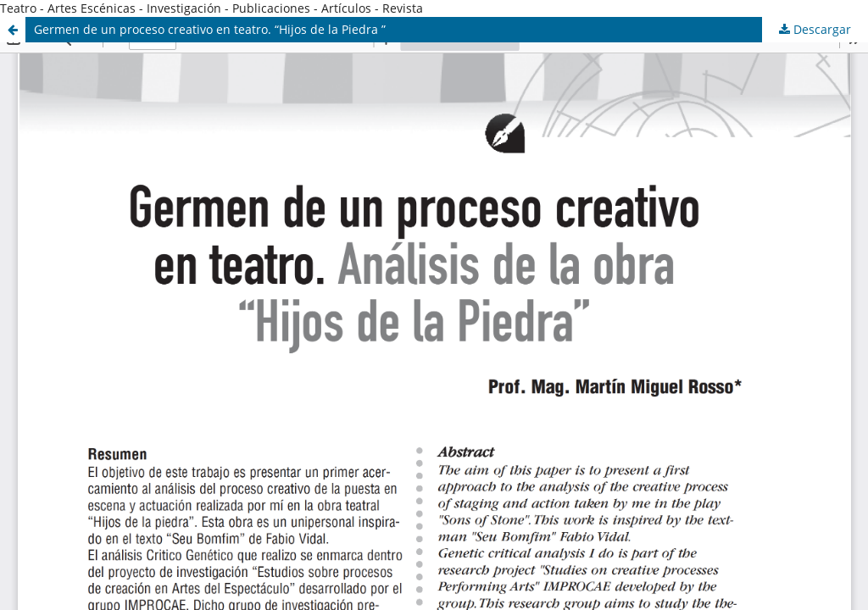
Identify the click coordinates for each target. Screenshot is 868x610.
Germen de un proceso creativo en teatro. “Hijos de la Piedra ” (210, 29)
